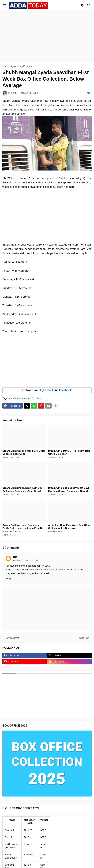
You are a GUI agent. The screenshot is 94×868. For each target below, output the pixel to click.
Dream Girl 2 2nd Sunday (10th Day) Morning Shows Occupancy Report (69, 489)
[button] (4, 5)
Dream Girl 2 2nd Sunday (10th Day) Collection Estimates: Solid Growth (23, 489)
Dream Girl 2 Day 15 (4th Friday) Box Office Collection (69, 452)
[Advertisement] (47, 36)
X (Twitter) (46, 390)
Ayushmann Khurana (21, 66)
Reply (8, 578)
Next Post (84, 638)
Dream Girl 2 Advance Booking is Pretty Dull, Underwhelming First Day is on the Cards (23, 528)
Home (5, 66)
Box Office (37, 398)
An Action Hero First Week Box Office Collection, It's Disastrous (70, 527)
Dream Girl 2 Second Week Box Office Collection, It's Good (24, 452)
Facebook (65, 390)
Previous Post (12, 638)
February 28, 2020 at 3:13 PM (26, 561)
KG (15, 557)
